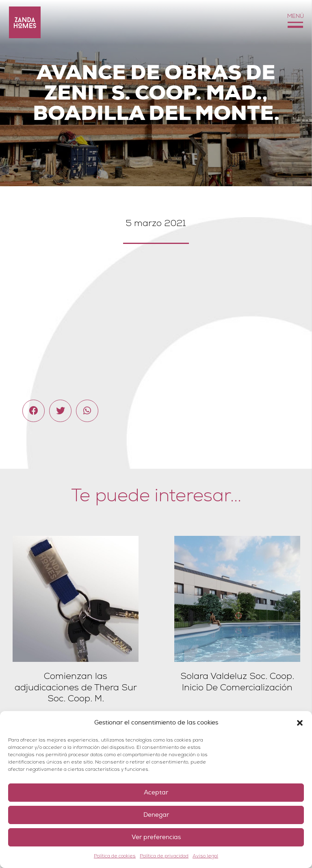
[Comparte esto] (34, 411)
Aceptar (156, 793)
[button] (300, 723)
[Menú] (295, 23)
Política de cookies (115, 856)
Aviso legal (205, 856)
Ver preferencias (156, 837)
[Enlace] (25, 22)
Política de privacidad (164, 856)
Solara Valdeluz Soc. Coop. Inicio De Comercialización (237, 682)
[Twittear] (60, 411)
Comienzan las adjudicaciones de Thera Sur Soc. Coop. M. (76, 687)
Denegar (156, 815)
